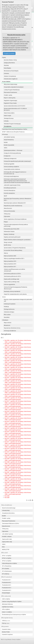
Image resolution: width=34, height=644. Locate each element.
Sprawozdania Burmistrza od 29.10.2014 (14, 106)
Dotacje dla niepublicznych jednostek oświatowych (17, 161)
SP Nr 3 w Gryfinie (7, 561)
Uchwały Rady (6, 510)
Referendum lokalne (9, 232)
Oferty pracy (7, 214)
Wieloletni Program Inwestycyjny (12, 124)
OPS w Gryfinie (6, 609)
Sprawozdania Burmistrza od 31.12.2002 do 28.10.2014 (15, 109)
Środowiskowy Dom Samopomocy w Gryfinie (14, 615)
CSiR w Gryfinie (6, 599)
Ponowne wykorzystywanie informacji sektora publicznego (16, 225)
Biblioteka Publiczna (7, 604)
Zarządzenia (8, 126)
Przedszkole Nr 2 (7, 582)
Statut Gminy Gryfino (9, 113)
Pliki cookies (7, 315)
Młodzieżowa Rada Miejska (11, 71)
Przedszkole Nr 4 (7, 588)
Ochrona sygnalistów (9, 284)
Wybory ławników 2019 (10, 261)
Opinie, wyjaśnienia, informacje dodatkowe (15, 219)
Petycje (6, 222)
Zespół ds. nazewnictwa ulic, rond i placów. (15, 294)
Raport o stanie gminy (10, 98)
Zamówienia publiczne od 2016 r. (13, 274)
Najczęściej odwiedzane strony (12, 328)
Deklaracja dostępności (10, 158)
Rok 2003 (7, 496)
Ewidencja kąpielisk (9, 164)
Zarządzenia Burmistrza (8, 513)
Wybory (6, 253)
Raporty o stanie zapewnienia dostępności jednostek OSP (18, 300)
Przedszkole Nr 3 (7, 585)
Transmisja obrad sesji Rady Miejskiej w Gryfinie (15, 129)
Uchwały (6, 121)
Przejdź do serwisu (9, 53)
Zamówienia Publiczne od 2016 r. (11, 523)
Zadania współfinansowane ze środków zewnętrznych (14, 270)
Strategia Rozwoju (9, 118)
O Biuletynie (5, 320)
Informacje (5, 134)
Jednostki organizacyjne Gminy (12, 185)
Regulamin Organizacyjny (10, 100)
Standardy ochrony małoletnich (12, 291)
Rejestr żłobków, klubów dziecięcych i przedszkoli (17, 240)
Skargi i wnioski (8, 242)
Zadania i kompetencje (10, 76)
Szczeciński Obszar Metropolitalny (13, 250)
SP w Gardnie (6, 569)
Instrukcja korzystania (10, 304)
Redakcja (6, 307)
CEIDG (6, 148)
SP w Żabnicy (6, 574)
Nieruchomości (8, 208)
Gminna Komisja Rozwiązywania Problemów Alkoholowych (16, 288)
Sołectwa (6, 73)
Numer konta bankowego (9, 508)
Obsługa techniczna (9, 309)
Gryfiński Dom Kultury (8, 607)
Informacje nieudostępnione (11, 176)
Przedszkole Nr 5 (7, 590)
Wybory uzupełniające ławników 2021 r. (14, 258)
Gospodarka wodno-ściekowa (12, 169)
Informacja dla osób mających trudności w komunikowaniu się (15, 173)
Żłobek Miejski (6, 593)
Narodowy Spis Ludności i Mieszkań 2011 (15, 203)
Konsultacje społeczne (10, 188)
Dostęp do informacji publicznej (12, 153)
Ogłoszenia (7, 216)
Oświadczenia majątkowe (11, 79)
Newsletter (7, 317)
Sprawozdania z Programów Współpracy (15, 248)
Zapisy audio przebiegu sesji (11, 279)
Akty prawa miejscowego (11, 84)
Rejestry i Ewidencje (9, 234)
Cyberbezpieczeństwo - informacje (13, 150)
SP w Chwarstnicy (7, 566)
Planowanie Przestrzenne (10, 92)
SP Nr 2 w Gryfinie (7, 558)
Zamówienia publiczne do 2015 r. (13, 276)
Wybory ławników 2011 (10, 267)
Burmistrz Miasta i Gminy (10, 60)
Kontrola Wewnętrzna (10, 190)
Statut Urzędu (7, 116)
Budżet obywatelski (9, 145)
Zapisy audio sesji (7, 539)
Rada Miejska (7, 68)
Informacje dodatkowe (10, 331)
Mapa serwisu (8, 323)
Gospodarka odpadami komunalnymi (14, 87)
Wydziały (6, 65)
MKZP (5, 196)
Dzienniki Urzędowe (7, 634)
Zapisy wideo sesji (7, 542)
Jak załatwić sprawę (9, 137)
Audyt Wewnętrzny (9, 140)
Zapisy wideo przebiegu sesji (12, 282)
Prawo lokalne (6, 82)
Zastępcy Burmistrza (9, 63)
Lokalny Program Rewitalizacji (12, 90)
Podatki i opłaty (8, 95)
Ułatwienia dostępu (9, 312)
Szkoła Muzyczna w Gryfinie (9, 563)
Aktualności (7, 325)
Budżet (6, 142)
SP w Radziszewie (7, 571)
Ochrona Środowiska (9, 211)
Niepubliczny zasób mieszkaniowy (13, 206)
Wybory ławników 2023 (10, 256)
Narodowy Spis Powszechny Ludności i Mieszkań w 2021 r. (17, 199)
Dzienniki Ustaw (6, 629)
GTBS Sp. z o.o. (6, 621)
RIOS (3, 547)
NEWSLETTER (6, 550)
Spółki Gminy (7, 245)
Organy (4, 57)
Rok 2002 (7, 498)
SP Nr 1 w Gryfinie (7, 556)
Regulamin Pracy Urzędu (10, 103)
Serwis (4, 297)
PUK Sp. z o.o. (6, 623)
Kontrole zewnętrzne (9, 193)
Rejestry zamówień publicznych (12, 237)
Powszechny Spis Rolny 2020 (12, 229)
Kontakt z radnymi (7, 536)
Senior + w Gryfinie (7, 612)
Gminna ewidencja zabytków (11, 167)
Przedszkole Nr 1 (7, 580)
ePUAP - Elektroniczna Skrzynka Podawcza (13, 132)
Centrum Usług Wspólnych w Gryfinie (12, 602)
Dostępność (7, 156)
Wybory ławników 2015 (10, 264)
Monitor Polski (6, 632)
